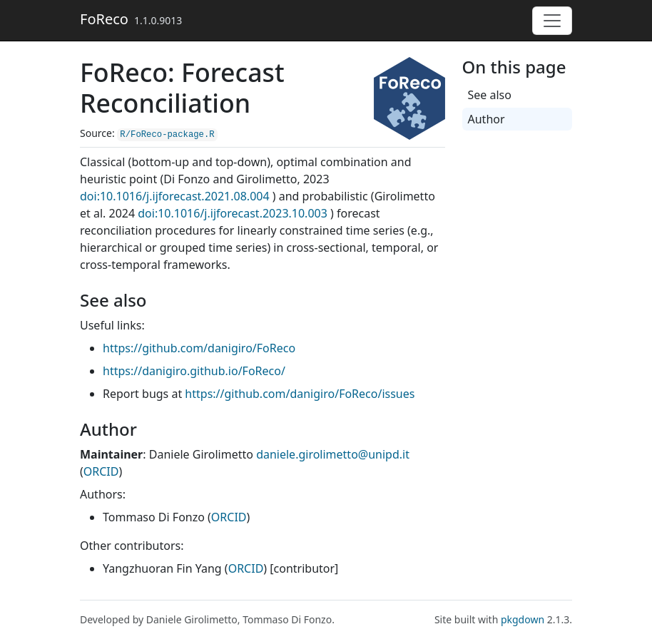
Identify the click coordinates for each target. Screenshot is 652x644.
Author (487, 119)
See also (490, 95)
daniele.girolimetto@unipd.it (333, 454)
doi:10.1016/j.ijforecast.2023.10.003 (233, 213)
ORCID (101, 471)
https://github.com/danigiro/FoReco (199, 348)
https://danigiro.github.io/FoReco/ (194, 371)
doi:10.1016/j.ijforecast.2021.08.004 (175, 196)
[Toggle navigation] (552, 21)
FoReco (104, 19)
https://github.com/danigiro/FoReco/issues (300, 394)
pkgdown (523, 619)
